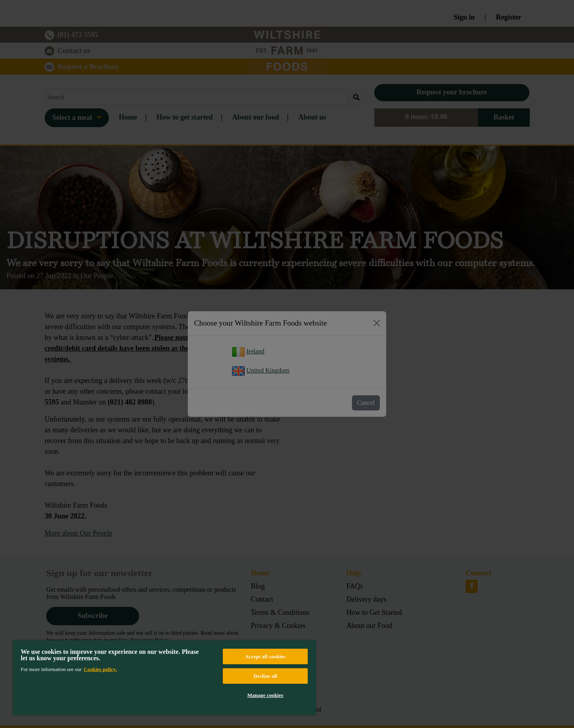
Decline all (265, 676)
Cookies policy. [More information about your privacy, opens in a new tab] (100, 669)
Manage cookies (265, 695)
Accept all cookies (265, 656)
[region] (164, 678)
